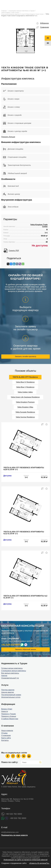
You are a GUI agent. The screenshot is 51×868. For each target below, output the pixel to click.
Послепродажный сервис (11, 695)
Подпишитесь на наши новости (14, 835)
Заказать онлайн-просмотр (26, 356)
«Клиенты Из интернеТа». (39, 863)
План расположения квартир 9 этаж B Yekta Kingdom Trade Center (22, 14)
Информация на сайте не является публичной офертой (25, 860)
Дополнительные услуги (11, 697)
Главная (4, 11)
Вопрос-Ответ (7, 709)
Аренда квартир (8, 692)
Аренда (4, 676)
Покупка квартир (8, 690)
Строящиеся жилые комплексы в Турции (22, 11)
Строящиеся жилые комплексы (14, 671)
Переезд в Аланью (9, 716)
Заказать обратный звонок (25, 649)
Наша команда (7, 731)
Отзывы (4, 733)
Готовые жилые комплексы (12, 668)
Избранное (44, 23)
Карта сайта (6, 738)
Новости (5, 711)
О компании (6, 735)
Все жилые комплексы (10, 673)
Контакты (5, 740)
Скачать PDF (14, 251)
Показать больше (8, 137)
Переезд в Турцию (9, 714)
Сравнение (45, 27)
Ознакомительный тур (10, 678)
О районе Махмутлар (10, 719)
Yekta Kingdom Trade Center (10, 12)
